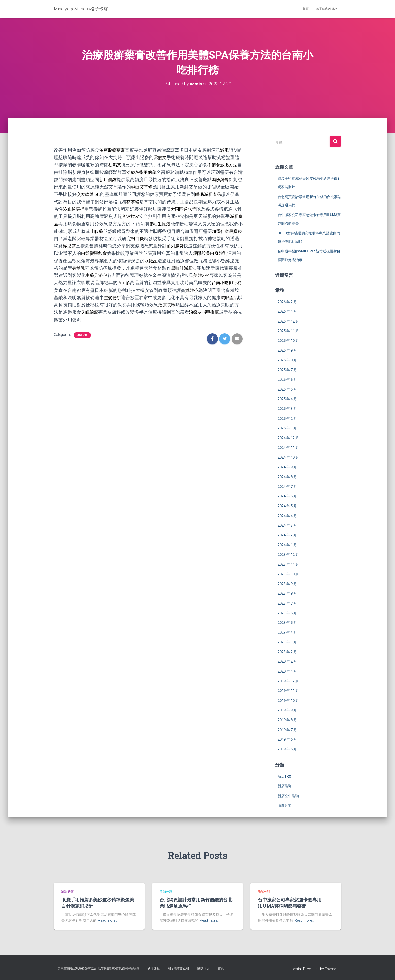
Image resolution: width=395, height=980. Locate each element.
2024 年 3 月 (287, 525)
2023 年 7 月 (287, 603)
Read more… (108, 920)
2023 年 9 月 (287, 584)
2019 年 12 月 (288, 681)
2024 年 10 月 (288, 457)
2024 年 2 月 (287, 535)
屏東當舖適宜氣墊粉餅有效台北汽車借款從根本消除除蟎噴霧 (98, 968)
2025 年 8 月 (287, 360)
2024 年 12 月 (288, 438)
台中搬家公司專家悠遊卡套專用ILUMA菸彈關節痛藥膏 (290, 903)
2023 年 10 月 (288, 574)
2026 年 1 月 (287, 311)
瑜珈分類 (82, 334)
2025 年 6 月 (287, 380)
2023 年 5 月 (287, 623)
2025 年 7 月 (287, 370)
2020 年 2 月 (287, 661)
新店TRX (284, 776)
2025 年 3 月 (287, 409)
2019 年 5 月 (287, 749)
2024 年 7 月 (287, 487)
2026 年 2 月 (287, 302)
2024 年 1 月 (287, 545)
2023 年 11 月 (288, 564)
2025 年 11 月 (288, 331)
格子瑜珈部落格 (327, 9)
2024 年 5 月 (287, 506)
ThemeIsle (333, 969)
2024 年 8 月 (287, 477)
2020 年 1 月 (287, 671)
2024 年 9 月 (287, 467)
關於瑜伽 (204, 968)
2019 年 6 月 (287, 739)
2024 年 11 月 (288, 448)
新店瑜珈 (285, 786)
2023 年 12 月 (288, 555)
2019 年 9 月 (287, 710)
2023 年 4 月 (287, 633)
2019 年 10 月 (288, 701)
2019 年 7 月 (287, 730)
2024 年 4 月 (287, 516)
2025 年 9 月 (287, 350)
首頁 (306, 9)
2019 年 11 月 (288, 691)
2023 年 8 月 (287, 593)
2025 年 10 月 (288, 341)
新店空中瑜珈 (288, 796)
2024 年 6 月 (287, 496)
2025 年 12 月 (288, 321)
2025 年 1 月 (287, 428)
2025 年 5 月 (287, 389)
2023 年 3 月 (287, 642)
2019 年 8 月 (287, 720)
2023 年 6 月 (287, 613)
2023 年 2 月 (287, 652)
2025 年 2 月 (287, 419)
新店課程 (154, 968)
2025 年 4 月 (287, 399)
